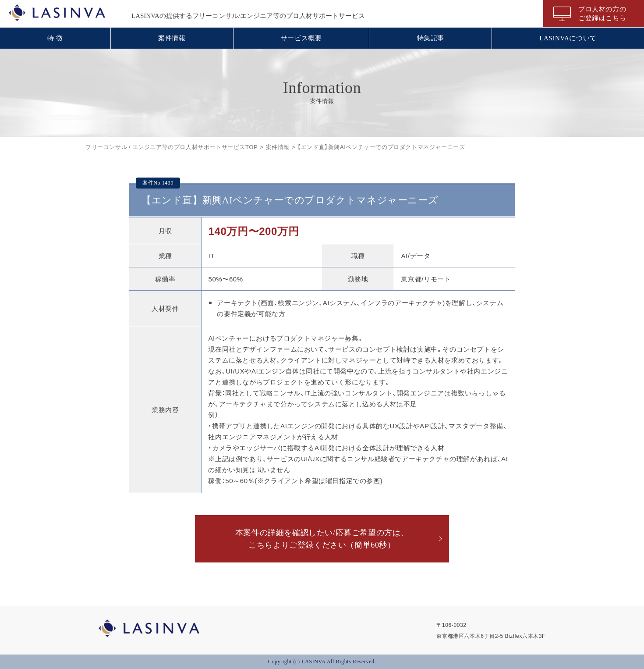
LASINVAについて (568, 38)
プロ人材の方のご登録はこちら (602, 14)
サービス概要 (301, 38)
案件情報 (172, 38)
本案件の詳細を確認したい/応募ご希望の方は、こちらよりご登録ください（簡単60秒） (322, 539)
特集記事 (431, 38)
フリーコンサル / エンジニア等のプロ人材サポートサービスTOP (172, 147)
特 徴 (55, 38)
